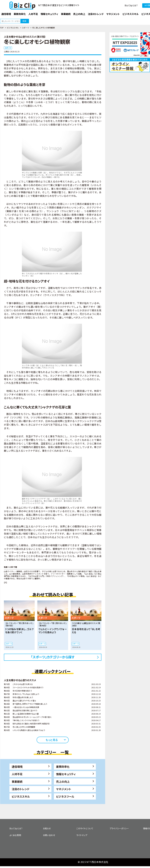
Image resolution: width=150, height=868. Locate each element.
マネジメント (64, 789)
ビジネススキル (13, 28)
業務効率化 (63, 767)
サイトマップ (82, 835)
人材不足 (17, 774)
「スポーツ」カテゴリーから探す (53, 657)
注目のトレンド (21, 789)
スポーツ (25, 28)
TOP (2, 28)
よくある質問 (15, 835)
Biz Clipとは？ (131, 5)
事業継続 (17, 781)
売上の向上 (63, 781)
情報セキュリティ (66, 774)
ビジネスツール (65, 796)
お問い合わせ (49, 835)
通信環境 (17, 767)
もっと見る (52, 740)
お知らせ (47, 828)
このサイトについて (85, 828)
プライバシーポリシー (119, 828)
